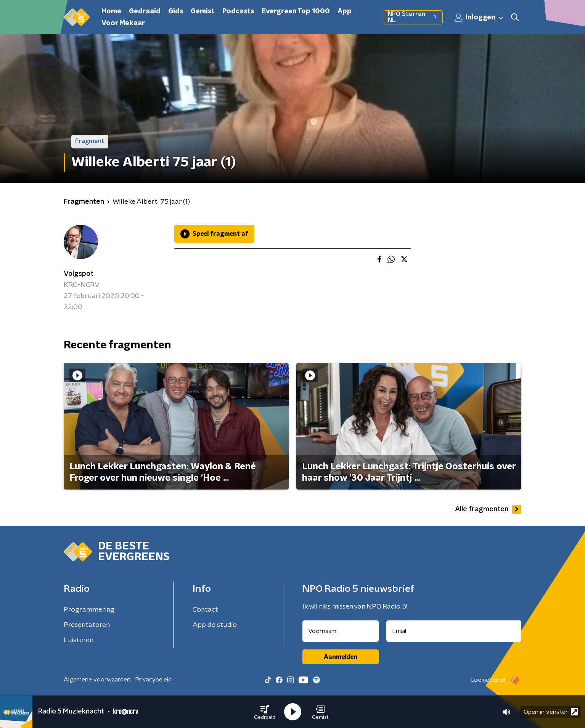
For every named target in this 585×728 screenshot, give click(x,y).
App (345, 11)
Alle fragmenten (488, 509)
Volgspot (79, 274)
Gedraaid (145, 11)
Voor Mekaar (123, 23)
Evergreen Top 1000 (296, 11)
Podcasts (238, 11)
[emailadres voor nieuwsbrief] (454, 631)
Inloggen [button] (479, 18)
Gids (176, 11)
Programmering (89, 610)
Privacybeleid (153, 680)
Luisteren (79, 640)
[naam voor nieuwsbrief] (341, 631)
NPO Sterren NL (413, 17)
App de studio (215, 625)
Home (111, 11)
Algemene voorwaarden (97, 680)
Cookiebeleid (488, 680)
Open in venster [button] (551, 712)
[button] (265, 712)
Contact (205, 610)
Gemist (203, 11)
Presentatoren (87, 625)
